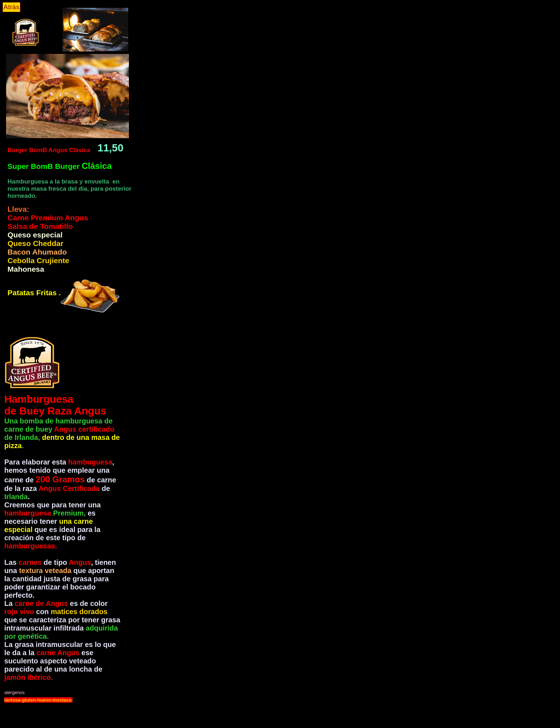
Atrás (11, 7)
